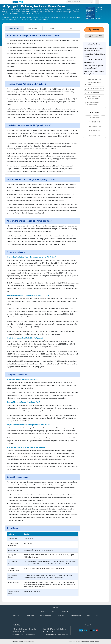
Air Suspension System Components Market (92, 97)
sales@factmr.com (30, 635)
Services (54, 611)
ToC (71, 28)
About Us (43, 611)
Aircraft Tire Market (92, 93)
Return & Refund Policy (46, 615)
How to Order (16, 615)
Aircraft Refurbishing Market (94, 89)
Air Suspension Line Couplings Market (92, 103)
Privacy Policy (61, 615)
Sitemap (57, 619)
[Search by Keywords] (80, 2)
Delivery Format (30, 615)
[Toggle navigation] (97, 2)
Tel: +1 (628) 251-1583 (18, 635)
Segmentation (33, 28)
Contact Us (65, 611)
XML (97, 615)
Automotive (99, 12)
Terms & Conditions (76, 615)
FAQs (52, 28)
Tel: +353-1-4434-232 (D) (50, 635)
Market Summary (14, 28)
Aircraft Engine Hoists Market (92, 84)
